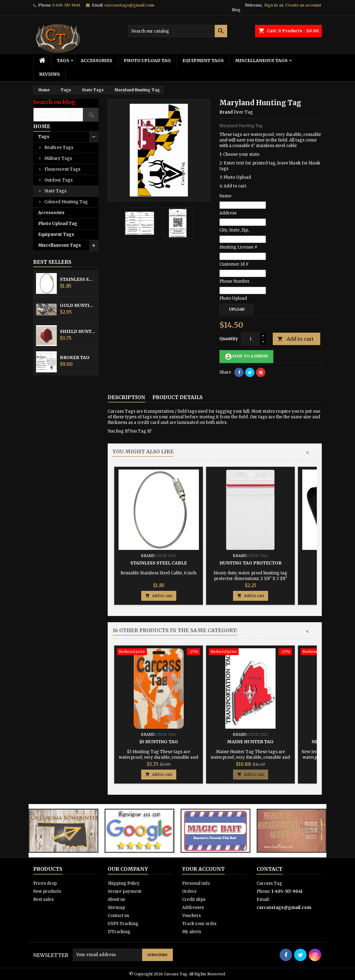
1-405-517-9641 (66, 5)
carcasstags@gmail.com (129, 5)
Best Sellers (52, 262)
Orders (189, 891)
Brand (226, 112)
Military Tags (58, 158)
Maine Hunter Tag (250, 742)
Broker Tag (75, 357)
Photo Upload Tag (147, 61)
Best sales (43, 899)
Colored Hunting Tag (66, 202)
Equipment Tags (203, 61)
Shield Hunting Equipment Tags (78, 331)
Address (228, 213)
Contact (270, 869)
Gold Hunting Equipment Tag (78, 305)
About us (116, 899)
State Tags (55, 191)
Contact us (118, 916)
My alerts (192, 932)
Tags (63, 61)
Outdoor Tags (58, 180)
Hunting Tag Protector (250, 563)
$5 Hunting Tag (159, 742)
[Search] (177, 31)
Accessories (97, 61)
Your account (203, 869)
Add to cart (296, 339)
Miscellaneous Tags (261, 61)
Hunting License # (238, 247)
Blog (236, 10)
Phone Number (235, 281)
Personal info (196, 883)
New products (47, 891)
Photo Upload (233, 298)
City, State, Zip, (234, 230)
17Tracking (119, 932)
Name (225, 196)
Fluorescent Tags (62, 169)
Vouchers (191, 916)
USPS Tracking (123, 924)
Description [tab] (126, 397)
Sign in (271, 5)
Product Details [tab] (177, 397)
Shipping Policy (124, 883)
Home (42, 126)
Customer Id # (234, 264)
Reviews (49, 74)
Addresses (193, 908)
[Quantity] (250, 339)
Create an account (303, 5)
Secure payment (125, 891)
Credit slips (194, 899)
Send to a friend (246, 357)
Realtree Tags (59, 148)
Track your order (200, 924)
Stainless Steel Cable (78, 279)
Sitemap (116, 908)
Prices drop (45, 883)
